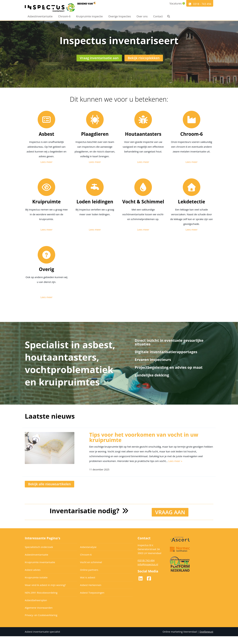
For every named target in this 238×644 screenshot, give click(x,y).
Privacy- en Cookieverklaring (41, 623)
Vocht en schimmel (91, 570)
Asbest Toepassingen (92, 600)
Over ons (142, 17)
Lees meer (47, 170)
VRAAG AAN (170, 520)
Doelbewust (206, 639)
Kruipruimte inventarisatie (40, 570)
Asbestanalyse (88, 555)
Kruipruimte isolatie (36, 585)
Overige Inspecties (120, 17)
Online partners (89, 578)
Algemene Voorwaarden (39, 615)
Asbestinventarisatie (40, 17)
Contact (158, 17)
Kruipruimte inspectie (89, 17)
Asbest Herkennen (91, 593)
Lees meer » (175, 469)
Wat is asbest (88, 585)
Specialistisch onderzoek (39, 555)
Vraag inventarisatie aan (99, 63)
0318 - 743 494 (200, 4)
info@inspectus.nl (148, 572)
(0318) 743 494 (146, 568)
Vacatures (174, 4)
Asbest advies (33, 578)
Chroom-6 (64, 17)
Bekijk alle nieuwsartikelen (50, 492)
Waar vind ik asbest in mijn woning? (45, 593)
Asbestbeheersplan (36, 608)
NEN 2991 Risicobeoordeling (41, 600)
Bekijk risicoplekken (144, 63)
